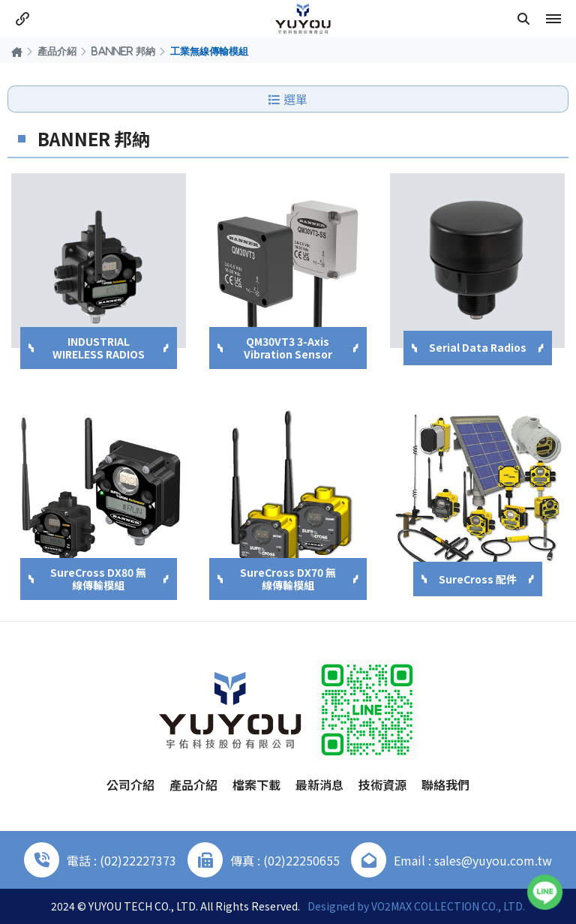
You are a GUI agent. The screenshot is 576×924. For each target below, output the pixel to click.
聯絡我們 (445, 784)
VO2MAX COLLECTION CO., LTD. (448, 906)
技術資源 (382, 784)
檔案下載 (256, 784)
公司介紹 (130, 784)
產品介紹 (57, 51)
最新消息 (319, 784)
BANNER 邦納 (123, 51)
